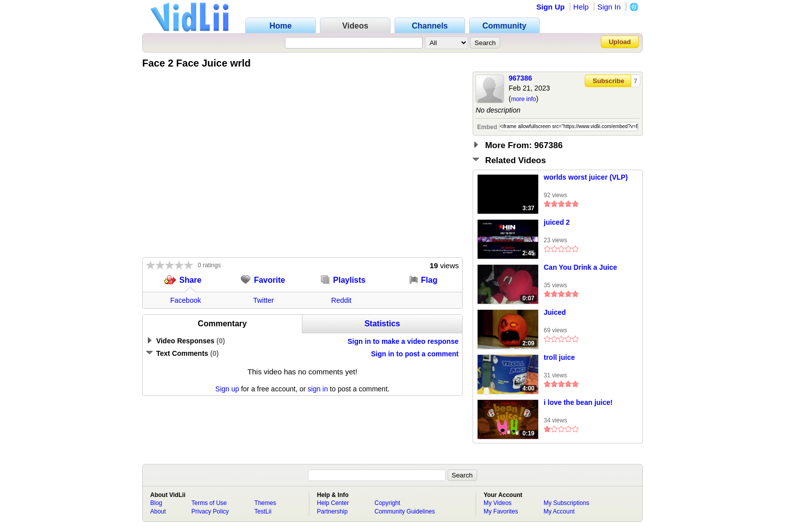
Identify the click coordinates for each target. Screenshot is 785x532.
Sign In (609, 7)
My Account (559, 511)
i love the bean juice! (578, 402)
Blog (156, 503)
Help (581, 7)
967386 (520, 78)
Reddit (341, 300)
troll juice (559, 357)
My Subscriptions (566, 503)
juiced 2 (557, 222)
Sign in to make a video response (403, 341)
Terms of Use (209, 503)
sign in (318, 389)
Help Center (333, 503)
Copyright (387, 503)
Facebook (185, 300)
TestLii (263, 511)
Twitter (264, 300)
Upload (620, 42)
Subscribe (609, 81)
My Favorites (501, 511)
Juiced (555, 312)
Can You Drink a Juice (580, 267)
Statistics (382, 324)
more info (524, 99)
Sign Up (550, 7)
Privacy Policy (210, 511)
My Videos (498, 503)
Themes (265, 503)
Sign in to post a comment (415, 354)
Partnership (332, 511)
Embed (487, 127)
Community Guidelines (405, 511)
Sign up (227, 389)
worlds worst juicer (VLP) (586, 177)
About (158, 511)
